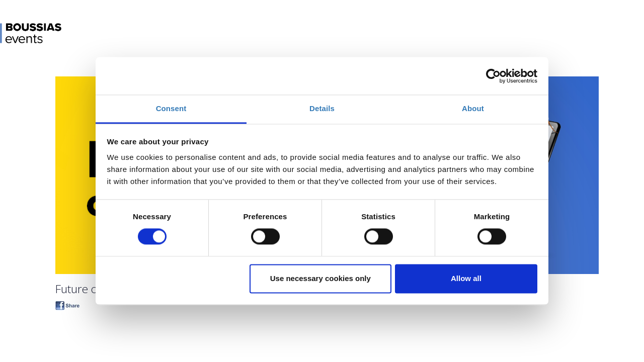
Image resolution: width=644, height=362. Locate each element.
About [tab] (473, 108)
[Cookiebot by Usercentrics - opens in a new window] (493, 76)
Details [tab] (322, 108)
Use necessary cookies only (320, 278)
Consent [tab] (171, 108)
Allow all (466, 278)
